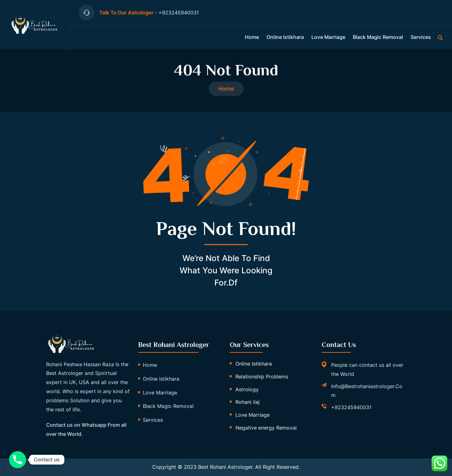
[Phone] (18, 460)
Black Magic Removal (378, 37)
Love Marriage (328, 37)
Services (421, 37)
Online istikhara (285, 37)
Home (252, 37)
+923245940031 (351, 407)
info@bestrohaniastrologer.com (367, 391)
